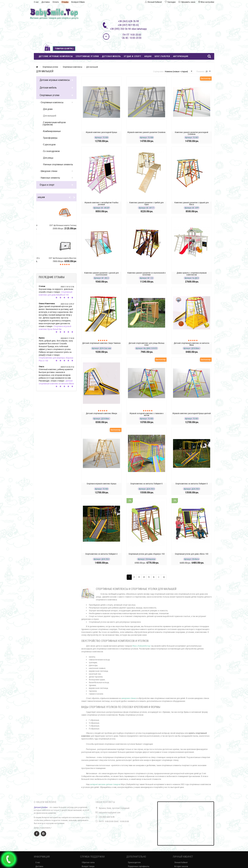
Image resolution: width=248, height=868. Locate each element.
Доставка (46, 2)
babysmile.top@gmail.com (110, 813)
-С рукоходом (49, 145)
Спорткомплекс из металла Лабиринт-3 (192, 484)
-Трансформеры (50, 138)
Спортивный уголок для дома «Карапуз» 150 (147, 554)
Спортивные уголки (87, 56)
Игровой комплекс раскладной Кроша (101, 132)
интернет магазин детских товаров (105, 784)
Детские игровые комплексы (56, 56)
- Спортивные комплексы (52, 102)
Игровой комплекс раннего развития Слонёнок (146, 132)
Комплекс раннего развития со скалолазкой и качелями (146, 274)
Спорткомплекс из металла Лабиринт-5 (146, 484)
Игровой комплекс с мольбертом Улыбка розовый (101, 204)
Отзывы (65, 2)
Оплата (56, 2)
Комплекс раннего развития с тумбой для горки (146, 204)
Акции (148, 56)
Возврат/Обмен (78, 2)
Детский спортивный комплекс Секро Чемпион (101, 343)
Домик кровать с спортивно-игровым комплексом (192, 274)
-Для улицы (48, 158)
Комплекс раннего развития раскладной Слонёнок (192, 133)
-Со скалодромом (51, 151)
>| (164, 577)
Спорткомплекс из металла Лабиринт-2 (101, 554)
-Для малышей (49, 116)
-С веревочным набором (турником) (54, 123)
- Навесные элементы (50, 178)
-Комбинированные (52, 131)
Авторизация (181, 56)
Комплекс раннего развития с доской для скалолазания (101, 274)
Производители (134, 862)
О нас (36, 2)
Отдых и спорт (133, 56)
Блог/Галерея (162, 56)
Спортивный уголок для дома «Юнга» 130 (192, 554)
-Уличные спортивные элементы (58, 164)
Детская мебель (111, 56)
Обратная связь (88, 862)
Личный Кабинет (181, 862)
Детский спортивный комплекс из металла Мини (192, 344)
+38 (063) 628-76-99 (107, 817)
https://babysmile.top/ (142, 646)
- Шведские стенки (48, 171)
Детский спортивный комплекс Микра (101, 413)
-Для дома (48, 109)
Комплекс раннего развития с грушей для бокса (192, 204)
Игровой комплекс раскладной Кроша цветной (192, 413)
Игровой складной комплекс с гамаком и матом (147, 414)
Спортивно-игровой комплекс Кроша (101, 484)
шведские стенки (129, 698)
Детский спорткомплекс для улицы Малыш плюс (146, 344)
